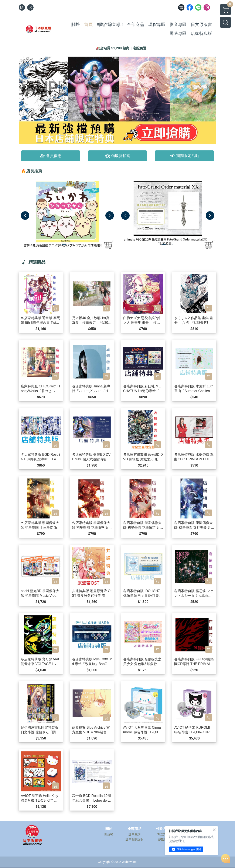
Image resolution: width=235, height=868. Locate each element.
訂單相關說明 (134, 839)
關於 (109, 829)
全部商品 (134, 829)
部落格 (109, 834)
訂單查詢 (134, 834)
